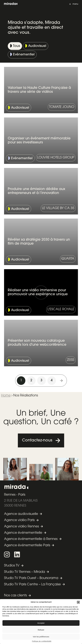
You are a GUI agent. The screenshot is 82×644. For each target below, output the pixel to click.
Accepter (41, 623)
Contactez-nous (37, 440)
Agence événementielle (23, 533)
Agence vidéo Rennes (21, 527)
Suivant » (61, 381)
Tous (16, 46)
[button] (78, 602)
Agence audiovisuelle (21, 514)
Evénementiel (24, 55)
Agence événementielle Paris (27, 545)
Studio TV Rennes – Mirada (25, 572)
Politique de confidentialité (42, 641)
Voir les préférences (41, 637)
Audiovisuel (37, 46)
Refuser (41, 630)
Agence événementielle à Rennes (31, 539)
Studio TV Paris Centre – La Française (32, 585)
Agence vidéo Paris (19, 520)
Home (6, 396)
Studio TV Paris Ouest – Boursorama (31, 578)
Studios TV (12, 566)
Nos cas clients (15, 596)
